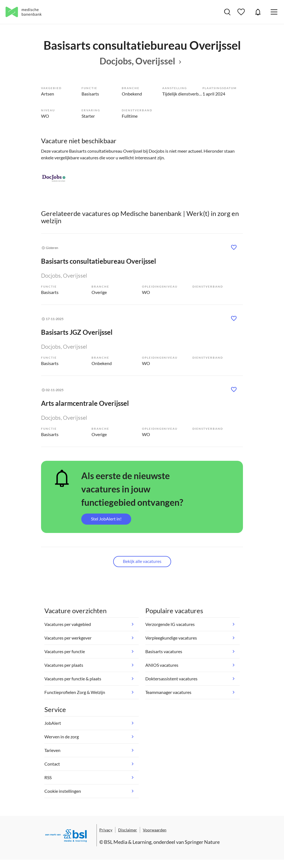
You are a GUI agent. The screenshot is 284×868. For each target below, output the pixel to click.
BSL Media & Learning (128, 842)
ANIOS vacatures (162, 665)
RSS (48, 777)
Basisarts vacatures (164, 651)
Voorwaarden (155, 830)
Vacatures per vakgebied (68, 624)
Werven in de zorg (62, 737)
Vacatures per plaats (64, 665)
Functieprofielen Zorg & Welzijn (75, 692)
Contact (52, 764)
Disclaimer (128, 830)
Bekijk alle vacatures (142, 561)
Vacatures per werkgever (68, 638)
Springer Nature (202, 842)
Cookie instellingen (63, 791)
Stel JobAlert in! (106, 519)
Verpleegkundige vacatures (171, 638)
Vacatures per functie (65, 651)
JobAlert (258, 12)
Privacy (106, 830)
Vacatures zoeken (227, 12)
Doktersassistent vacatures (171, 679)
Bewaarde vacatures (242, 12)
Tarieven (52, 750)
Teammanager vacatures (168, 692)
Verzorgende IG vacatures (170, 624)
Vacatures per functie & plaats (73, 679)
